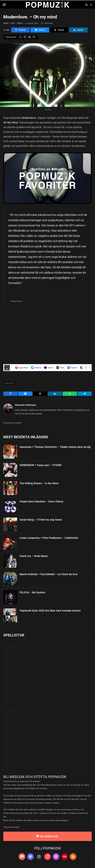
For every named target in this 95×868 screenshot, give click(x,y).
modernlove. (10, 383)
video (20, 23)
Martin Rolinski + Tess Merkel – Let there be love (48, 574)
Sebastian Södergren (26, 405)
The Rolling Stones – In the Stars (39, 483)
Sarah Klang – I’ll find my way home (41, 520)
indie (6, 23)
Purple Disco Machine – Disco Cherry (41, 501)
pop (13, 23)
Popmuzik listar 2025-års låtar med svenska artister (50, 611)
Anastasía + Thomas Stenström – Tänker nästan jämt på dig (55, 447)
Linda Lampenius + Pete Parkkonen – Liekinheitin (49, 538)
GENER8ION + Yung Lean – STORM (40, 465)
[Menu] (4, 5)
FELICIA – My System (32, 592)
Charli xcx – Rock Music (34, 556)
